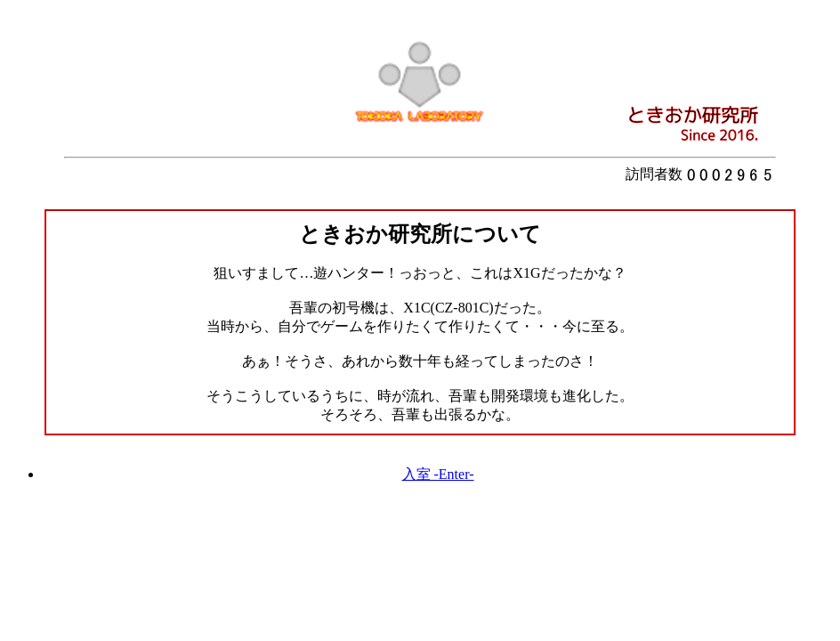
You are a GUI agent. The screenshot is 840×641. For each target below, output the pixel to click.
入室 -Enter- (438, 474)
